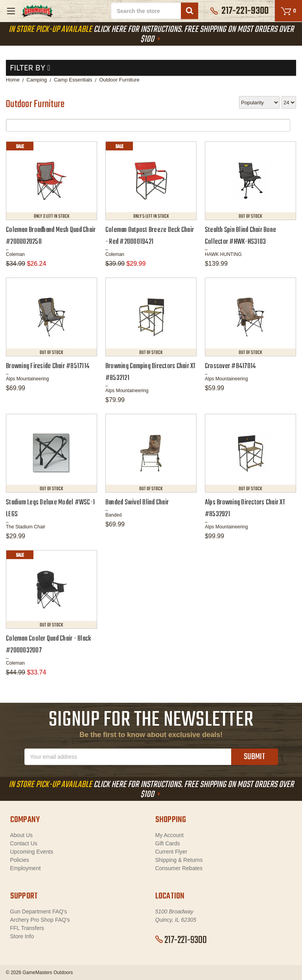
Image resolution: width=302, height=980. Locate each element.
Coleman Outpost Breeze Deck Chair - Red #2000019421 (150, 236)
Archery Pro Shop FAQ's (40, 920)
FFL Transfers (27, 928)
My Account (169, 835)
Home (13, 80)
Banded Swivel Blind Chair (137, 503)
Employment (26, 868)
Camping (37, 80)
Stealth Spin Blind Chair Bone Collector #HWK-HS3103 (240, 236)
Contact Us (24, 843)
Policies (20, 860)
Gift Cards (168, 843)
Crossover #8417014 (230, 366)
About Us (22, 835)
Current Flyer (171, 852)
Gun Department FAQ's (39, 911)
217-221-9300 (181, 940)
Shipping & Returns (179, 860)
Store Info (22, 936)
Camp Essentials (73, 80)
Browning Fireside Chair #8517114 (48, 366)
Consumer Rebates (179, 868)
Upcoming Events (32, 852)
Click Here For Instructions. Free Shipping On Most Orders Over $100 (151, 34)
